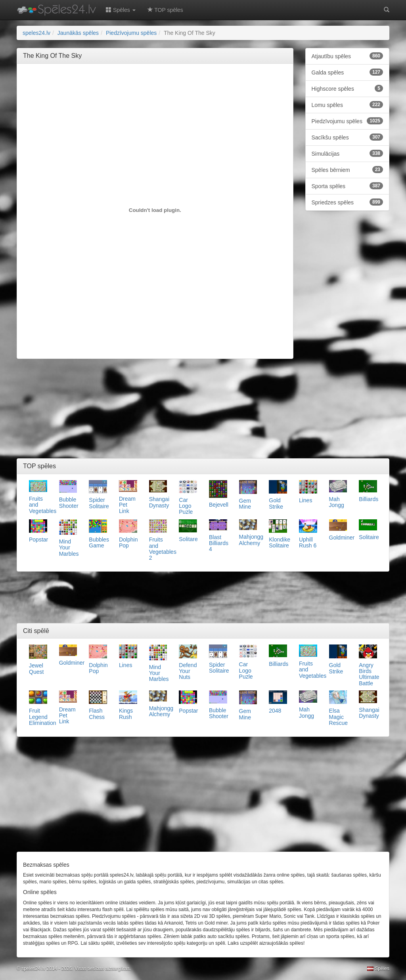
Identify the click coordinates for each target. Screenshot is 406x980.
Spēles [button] (121, 10)
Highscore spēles (348, 88)
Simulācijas (348, 153)
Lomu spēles (348, 105)
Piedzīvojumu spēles (348, 121)
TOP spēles (165, 10)
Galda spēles (348, 72)
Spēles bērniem (348, 170)
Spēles (378, 969)
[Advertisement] (167, 88)
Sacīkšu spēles (348, 137)
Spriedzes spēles (348, 202)
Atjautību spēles (348, 56)
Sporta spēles (348, 186)
